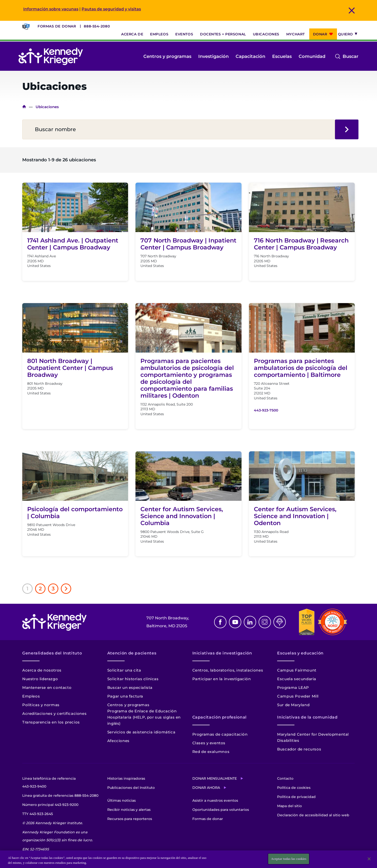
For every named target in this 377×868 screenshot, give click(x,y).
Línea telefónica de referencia (49, 783)
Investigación (213, 56)
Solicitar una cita (124, 670)
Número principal (50, 805)
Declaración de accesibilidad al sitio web (313, 815)
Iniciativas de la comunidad (307, 717)
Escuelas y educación (300, 653)
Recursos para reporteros (130, 819)
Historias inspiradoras (126, 778)
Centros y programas (167, 56)
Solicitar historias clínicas (133, 679)
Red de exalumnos (211, 752)
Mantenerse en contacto (47, 687)
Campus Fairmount (297, 670)
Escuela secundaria (297, 679)
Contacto (285, 778)
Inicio (24, 107)
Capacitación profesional (220, 717)
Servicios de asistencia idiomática (141, 732)
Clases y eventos (209, 743)
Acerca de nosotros (42, 670)
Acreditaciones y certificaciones (54, 713)
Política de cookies (294, 788)
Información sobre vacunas (51, 9)
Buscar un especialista (130, 687)
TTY (38, 814)
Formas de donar (57, 26)
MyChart (296, 34)
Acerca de (132, 34)
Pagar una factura (125, 696)
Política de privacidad (296, 797)
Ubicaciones (266, 34)
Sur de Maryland (293, 705)
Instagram (265, 622)
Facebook (220, 622)
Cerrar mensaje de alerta (352, 11)
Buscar (351, 56)
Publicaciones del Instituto (131, 788)
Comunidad (312, 56)
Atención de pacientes (132, 653)
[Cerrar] (369, 859)
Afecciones (118, 741)
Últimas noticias (122, 800)
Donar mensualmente (215, 778)
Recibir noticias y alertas (129, 810)
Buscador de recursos (299, 749)
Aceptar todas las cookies (289, 859)
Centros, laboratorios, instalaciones (228, 670)
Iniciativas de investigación (222, 653)
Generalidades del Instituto (52, 653)
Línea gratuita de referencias (60, 796)
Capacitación (250, 56)
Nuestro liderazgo (40, 679)
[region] (188, 859)
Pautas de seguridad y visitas (111, 9)
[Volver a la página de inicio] (51, 56)
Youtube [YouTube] (235, 622)
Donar (320, 34)
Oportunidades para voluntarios (221, 810)
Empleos (159, 34)
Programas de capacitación (220, 734)
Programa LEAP (293, 687)
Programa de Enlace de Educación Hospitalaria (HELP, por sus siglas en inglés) (144, 717)
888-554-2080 (97, 26)
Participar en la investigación (222, 679)
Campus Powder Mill (298, 696)
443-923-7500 (266, 410)
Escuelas (282, 56)
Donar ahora (206, 788)
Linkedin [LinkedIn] (250, 622)
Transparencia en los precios (51, 722)
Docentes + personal (223, 34)
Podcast (280, 622)
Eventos (184, 34)
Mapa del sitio (289, 806)
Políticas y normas (41, 705)
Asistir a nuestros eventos (215, 800)
